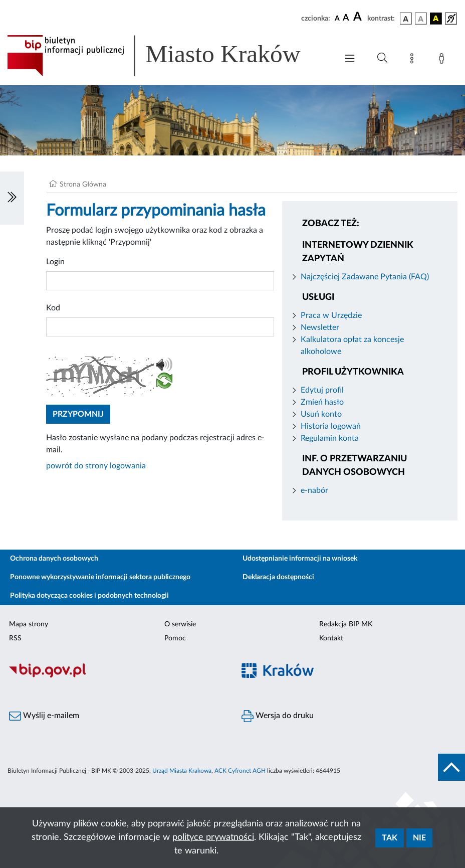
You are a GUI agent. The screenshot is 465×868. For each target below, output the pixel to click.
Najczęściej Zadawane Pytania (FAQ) (365, 277)
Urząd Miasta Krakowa (182, 771)
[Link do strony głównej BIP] (167, 56)
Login (55, 262)
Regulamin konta (330, 438)
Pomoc (175, 638)
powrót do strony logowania (96, 466)
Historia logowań (331, 426)
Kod (53, 308)
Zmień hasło (322, 402)
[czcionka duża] (359, 17)
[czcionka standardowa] (337, 18)
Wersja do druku (278, 716)
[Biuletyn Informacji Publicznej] (116, 676)
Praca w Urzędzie (331, 315)
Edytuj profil (322, 390)
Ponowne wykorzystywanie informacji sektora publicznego (100, 577)
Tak (390, 838)
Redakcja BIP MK (346, 624)
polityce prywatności (213, 837)
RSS (15, 638)
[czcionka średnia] (346, 18)
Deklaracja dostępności (278, 577)
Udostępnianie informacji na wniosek (300, 559)
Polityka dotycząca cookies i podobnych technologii (89, 596)
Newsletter (320, 327)
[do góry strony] (451, 767)
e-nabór (314, 490)
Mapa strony (29, 624)
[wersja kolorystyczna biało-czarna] (421, 19)
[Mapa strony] (414, 60)
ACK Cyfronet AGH (240, 771)
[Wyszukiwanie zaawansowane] (382, 58)
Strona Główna (83, 185)
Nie (419, 838)
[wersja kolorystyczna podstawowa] (406, 19)
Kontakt (331, 638)
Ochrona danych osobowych (54, 559)
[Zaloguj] (443, 60)
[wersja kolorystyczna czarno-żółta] (436, 19)
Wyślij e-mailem (44, 716)
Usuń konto (321, 414)
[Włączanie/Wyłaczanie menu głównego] (350, 59)
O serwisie (180, 624)
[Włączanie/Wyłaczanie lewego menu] (12, 198)
